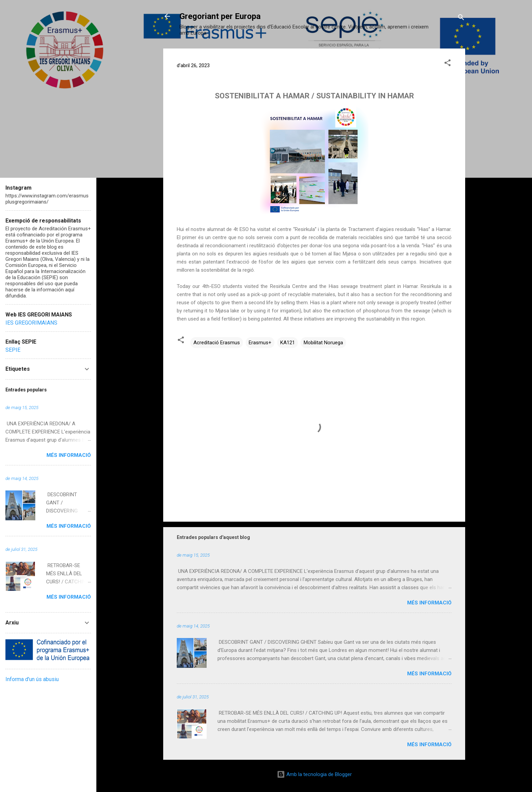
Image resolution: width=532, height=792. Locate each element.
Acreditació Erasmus (217, 343)
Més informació (429, 603)
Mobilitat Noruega (323, 343)
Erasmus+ (260, 343)
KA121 (288, 343)
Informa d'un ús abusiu (32, 679)
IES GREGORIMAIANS (31, 323)
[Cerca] (461, 18)
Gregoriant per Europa (220, 16)
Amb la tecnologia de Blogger (314, 774)
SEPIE (13, 350)
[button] (448, 64)
